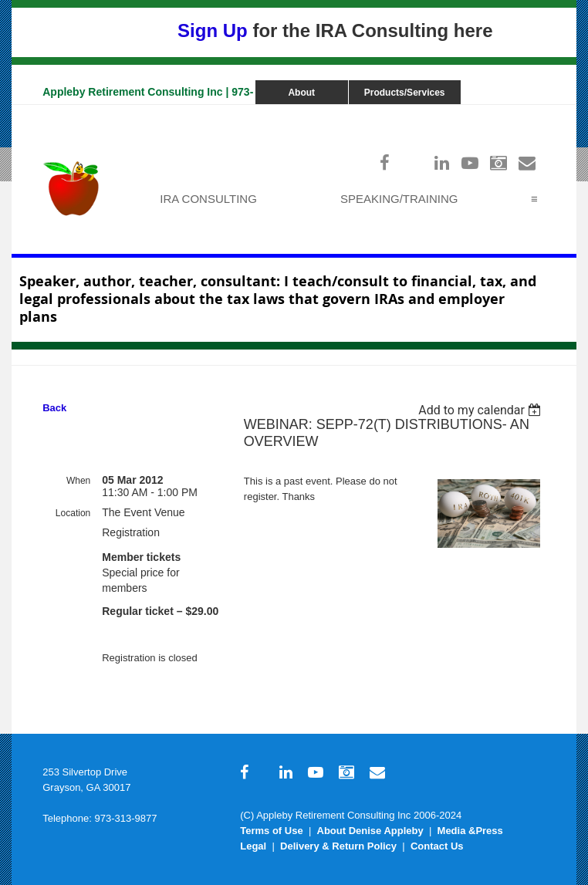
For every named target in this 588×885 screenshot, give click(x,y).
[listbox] (482, 410)
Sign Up (213, 30)
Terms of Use (271, 831)
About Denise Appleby (370, 831)
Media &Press (470, 831)
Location (73, 513)
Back (54, 408)
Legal (253, 846)
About (301, 93)
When (78, 481)
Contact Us (437, 846)
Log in (530, 112)
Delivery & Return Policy (338, 846)
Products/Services (405, 93)
